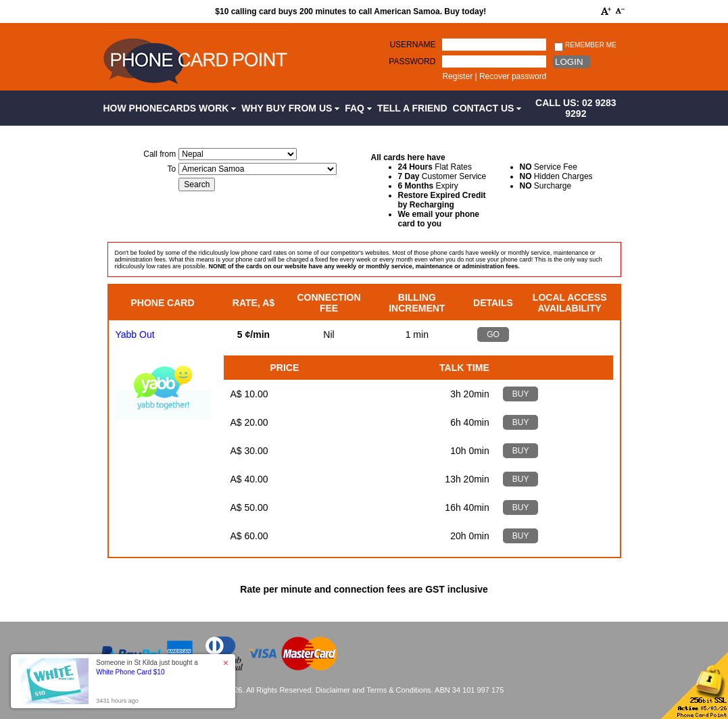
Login (569, 62)
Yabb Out (135, 334)
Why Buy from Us (290, 108)
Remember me (585, 46)
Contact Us (487, 108)
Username (412, 45)
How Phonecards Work (170, 108)
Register (457, 76)
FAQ (358, 108)
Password (412, 61)
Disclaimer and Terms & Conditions (373, 690)
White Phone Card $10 (130, 672)
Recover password (513, 76)
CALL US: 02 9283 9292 (576, 108)
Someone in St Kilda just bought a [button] (147, 667)
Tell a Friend (412, 108)
